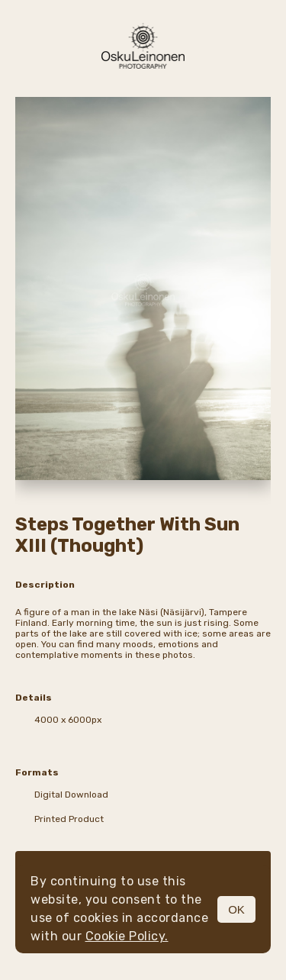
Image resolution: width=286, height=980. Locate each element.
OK (236, 909)
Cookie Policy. (127, 936)
